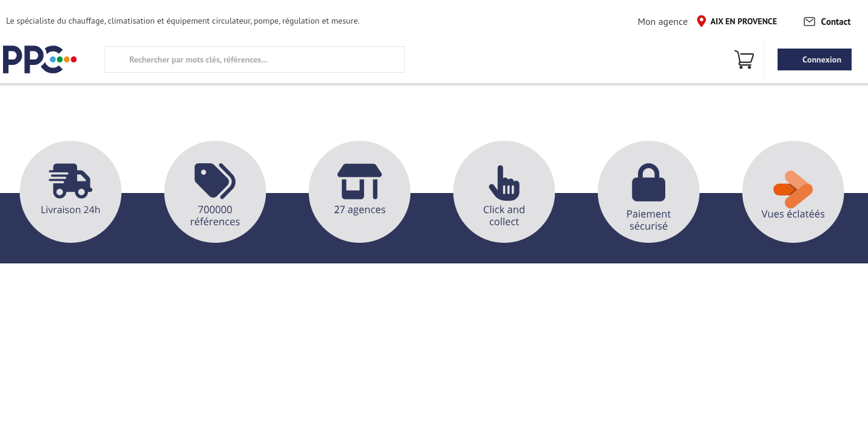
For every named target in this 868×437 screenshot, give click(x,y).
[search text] (255, 59)
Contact (826, 21)
